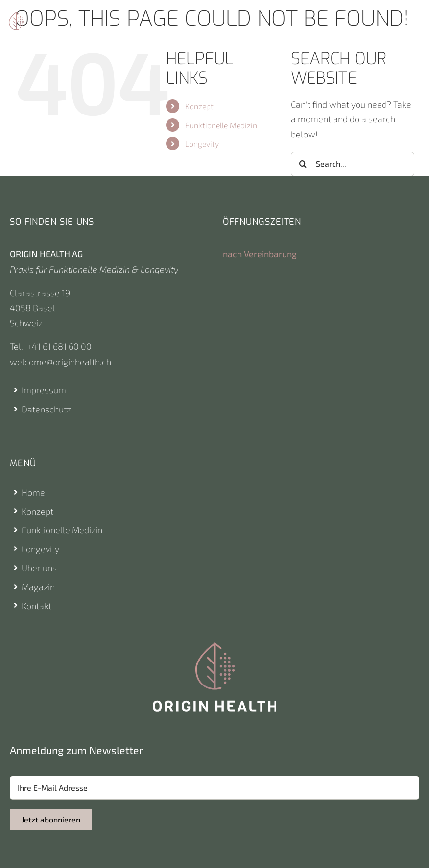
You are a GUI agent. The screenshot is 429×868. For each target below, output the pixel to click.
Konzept (199, 106)
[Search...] (353, 164)
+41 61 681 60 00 (59, 346)
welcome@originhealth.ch (60, 362)
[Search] (303, 164)
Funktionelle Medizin (221, 125)
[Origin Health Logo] (16, 16)
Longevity (202, 144)
